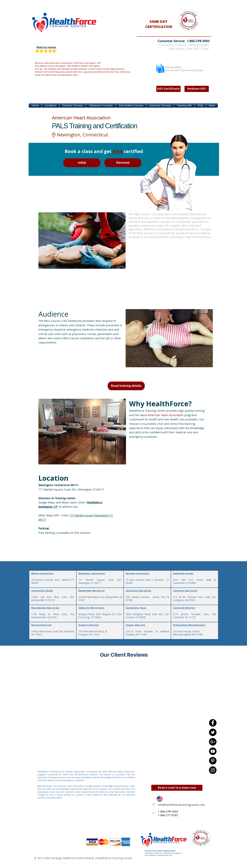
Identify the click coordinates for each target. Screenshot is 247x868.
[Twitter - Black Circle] (213, 732)
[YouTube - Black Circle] (213, 751)
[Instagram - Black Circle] (213, 770)
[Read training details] (126, 386)
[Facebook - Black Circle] (213, 723)
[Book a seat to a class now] (177, 788)
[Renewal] (123, 163)
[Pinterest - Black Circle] (213, 761)
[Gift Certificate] (168, 89)
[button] (51, 105)
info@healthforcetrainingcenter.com (181, 805)
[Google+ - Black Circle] (213, 742)
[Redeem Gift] (197, 89)
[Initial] (82, 163)
